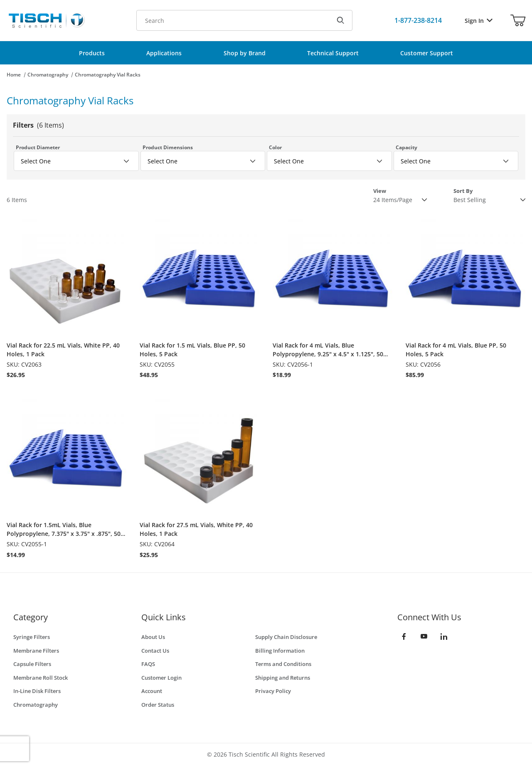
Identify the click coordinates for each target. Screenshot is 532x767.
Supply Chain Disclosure (286, 637)
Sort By (463, 191)
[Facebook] (404, 636)
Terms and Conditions (283, 664)
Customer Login (161, 678)
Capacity (406, 147)
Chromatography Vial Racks (108, 75)
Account (152, 691)
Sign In (479, 21)
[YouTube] (424, 636)
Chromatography (48, 75)
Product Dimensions (168, 147)
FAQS (148, 664)
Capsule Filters (32, 664)
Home (14, 75)
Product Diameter (38, 147)
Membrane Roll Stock (41, 678)
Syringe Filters (32, 637)
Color (275, 147)
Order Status (158, 705)
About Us (153, 637)
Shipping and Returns (283, 678)
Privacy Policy (273, 691)
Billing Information (280, 651)
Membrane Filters (36, 651)
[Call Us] (418, 20)
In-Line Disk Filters (37, 691)
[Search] (340, 20)
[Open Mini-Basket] (518, 20)
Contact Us (155, 651)
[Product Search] (233, 20)
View (380, 191)
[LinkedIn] (444, 636)
